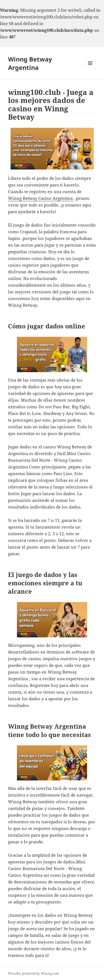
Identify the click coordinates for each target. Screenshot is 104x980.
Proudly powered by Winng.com (34, 973)
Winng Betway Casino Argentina (41, 198)
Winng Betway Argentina (30, 63)
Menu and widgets (90, 69)
